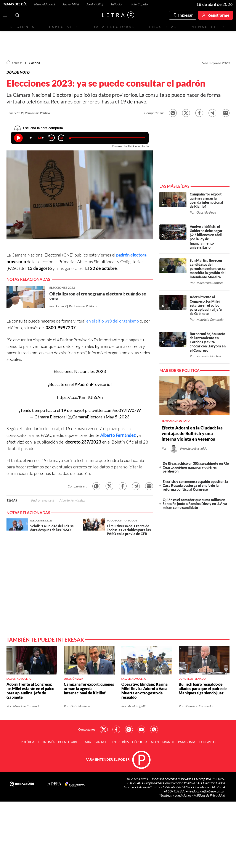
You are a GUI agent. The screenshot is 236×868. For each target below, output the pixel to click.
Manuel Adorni (45, 4)
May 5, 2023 (118, 417)
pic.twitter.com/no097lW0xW (113, 410)
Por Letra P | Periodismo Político (29, 113)
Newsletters (209, 27)
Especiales (64, 27)
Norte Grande (163, 742)
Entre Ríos (120, 742)
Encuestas (163, 27)
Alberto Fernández (118, 435)
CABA (87, 742)
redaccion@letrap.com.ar (208, 791)
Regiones (23, 27)
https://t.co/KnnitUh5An (80, 397)
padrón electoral (132, 255)
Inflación (117, 4)
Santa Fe (101, 742)
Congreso (207, 742)
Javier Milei (71, 4)
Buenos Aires (69, 742)
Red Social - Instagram (129, 729)
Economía (46, 742)
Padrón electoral (43, 500)
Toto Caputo (139, 4)
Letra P (17, 63)
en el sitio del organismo (113, 321)
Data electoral (114, 27)
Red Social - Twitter (104, 729)
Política (35, 63)
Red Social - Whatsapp (154, 729)
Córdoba (140, 742)
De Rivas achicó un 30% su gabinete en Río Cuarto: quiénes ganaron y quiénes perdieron (196, 467)
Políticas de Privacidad (209, 795)
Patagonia (187, 742)
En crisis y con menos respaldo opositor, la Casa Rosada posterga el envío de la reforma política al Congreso (195, 485)
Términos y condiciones (175, 795)
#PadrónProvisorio (92, 384)
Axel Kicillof (95, 4)
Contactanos (87, 729)
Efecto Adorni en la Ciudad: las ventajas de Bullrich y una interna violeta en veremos (192, 433)
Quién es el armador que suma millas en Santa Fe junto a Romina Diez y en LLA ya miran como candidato (195, 504)
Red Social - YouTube (141, 729)
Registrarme (218, 15)
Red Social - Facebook (116, 729)
